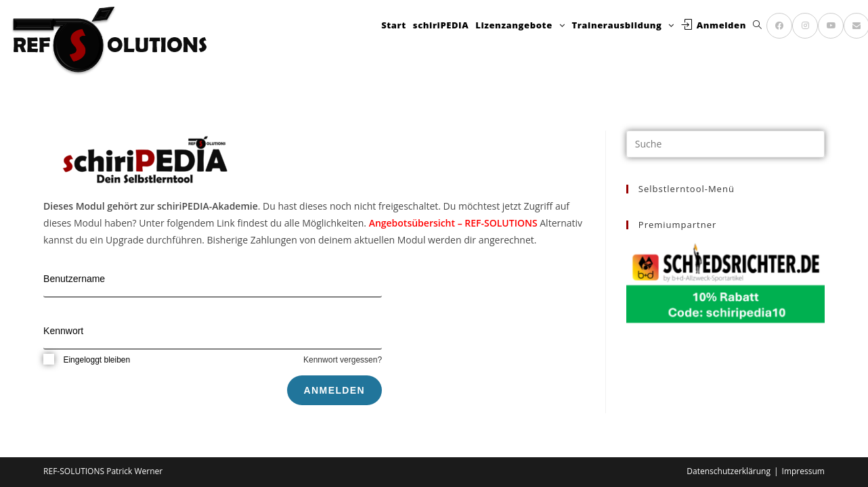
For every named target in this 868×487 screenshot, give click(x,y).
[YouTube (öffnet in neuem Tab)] (831, 26)
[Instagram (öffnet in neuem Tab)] (805, 26)
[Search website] (757, 25)
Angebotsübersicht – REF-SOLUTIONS (453, 223)
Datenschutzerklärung (729, 471)
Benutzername (74, 279)
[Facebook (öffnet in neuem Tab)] (779, 26)
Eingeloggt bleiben (87, 360)
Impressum (803, 471)
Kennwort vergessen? (343, 360)
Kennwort (63, 331)
